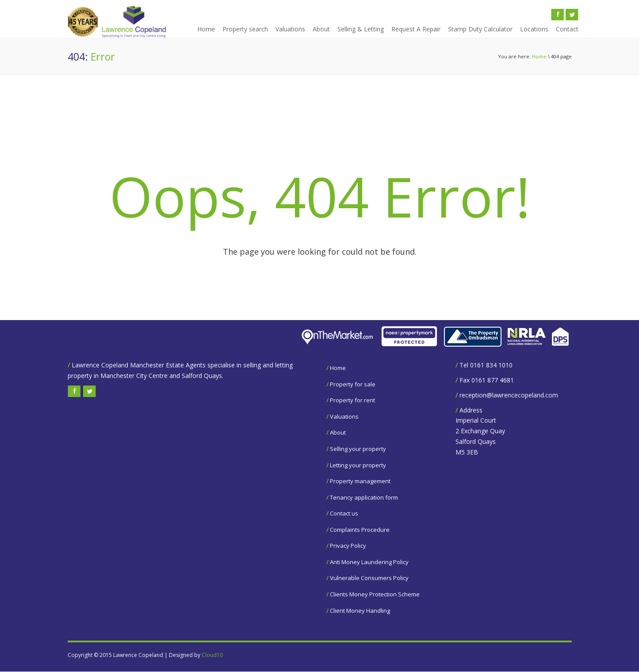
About (321, 29)
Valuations (290, 29)
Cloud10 (212, 655)
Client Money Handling (360, 611)
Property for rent (352, 400)
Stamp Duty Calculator (480, 29)
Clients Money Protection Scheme (375, 594)
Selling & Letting (361, 29)
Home (206, 29)
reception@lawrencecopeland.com (509, 395)
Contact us (344, 513)
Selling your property (358, 449)
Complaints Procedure (360, 530)
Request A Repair (416, 29)
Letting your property (358, 465)
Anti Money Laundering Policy (369, 562)
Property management (360, 481)
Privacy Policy (348, 546)
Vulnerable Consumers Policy (369, 578)
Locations (534, 29)
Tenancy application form (364, 497)
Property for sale (353, 384)
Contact (567, 29)
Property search (245, 29)
